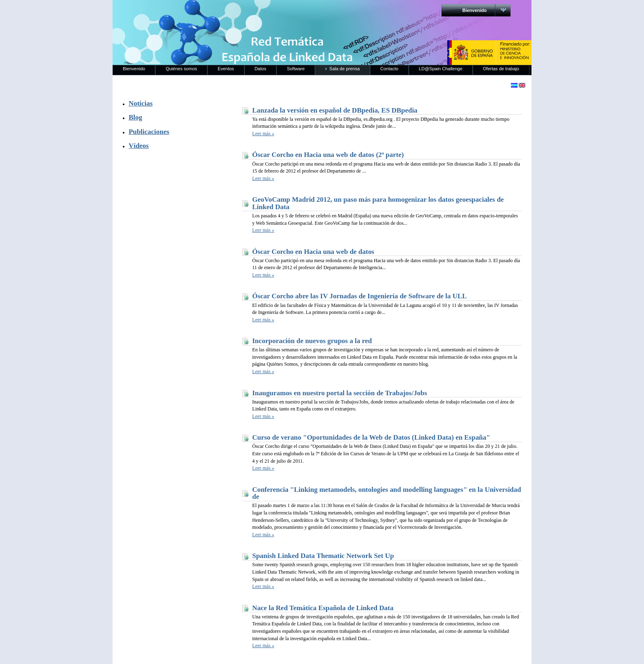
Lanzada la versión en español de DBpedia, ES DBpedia (335, 110)
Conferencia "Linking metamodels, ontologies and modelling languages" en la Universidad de (387, 493)
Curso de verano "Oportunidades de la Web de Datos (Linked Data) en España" (371, 437)
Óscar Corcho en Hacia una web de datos (313, 252)
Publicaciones (149, 132)
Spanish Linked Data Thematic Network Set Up (323, 556)
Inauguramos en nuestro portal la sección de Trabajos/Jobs (340, 393)
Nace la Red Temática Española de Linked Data (323, 608)
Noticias (140, 103)
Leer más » (263, 134)
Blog (135, 117)
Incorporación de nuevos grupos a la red (312, 341)
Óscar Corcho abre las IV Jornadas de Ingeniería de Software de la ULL (360, 296)
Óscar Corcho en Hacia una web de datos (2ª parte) (328, 155)
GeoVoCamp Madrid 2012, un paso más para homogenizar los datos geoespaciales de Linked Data (378, 203)
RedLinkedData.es (198, 12)
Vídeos (139, 146)
